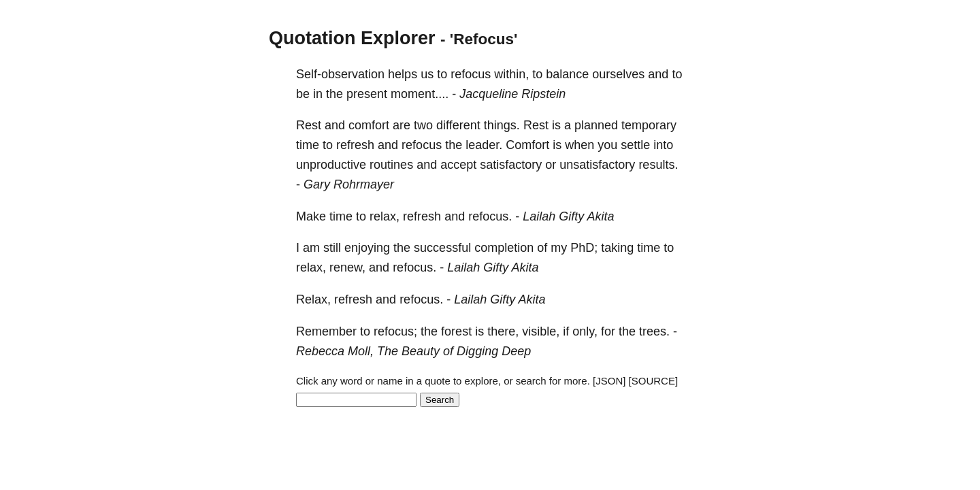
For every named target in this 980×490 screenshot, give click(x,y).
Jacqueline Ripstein (512, 94)
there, (503, 331)
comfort (369, 125)
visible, (541, 331)
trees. (654, 331)
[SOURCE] (654, 381)
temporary (649, 125)
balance (567, 74)
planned (596, 125)
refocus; (395, 331)
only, (585, 331)
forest (456, 331)
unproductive (331, 165)
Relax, (313, 299)
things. (502, 125)
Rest (309, 125)
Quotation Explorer (352, 38)
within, (511, 74)
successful (442, 248)
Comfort (527, 145)
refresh (355, 145)
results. (658, 165)
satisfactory (511, 165)
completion (504, 248)
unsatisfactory (597, 165)
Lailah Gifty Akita (568, 216)
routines (391, 165)
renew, (347, 267)
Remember (326, 331)
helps (403, 74)
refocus (471, 74)
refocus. (490, 216)
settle (635, 145)
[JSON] (609, 381)
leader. (484, 145)
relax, (385, 216)
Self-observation (340, 74)
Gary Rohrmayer (349, 184)
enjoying (367, 248)
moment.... (420, 94)
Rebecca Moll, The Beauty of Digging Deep (413, 351)
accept (458, 165)
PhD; (584, 248)
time (308, 145)
